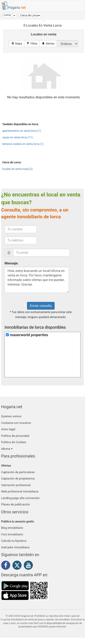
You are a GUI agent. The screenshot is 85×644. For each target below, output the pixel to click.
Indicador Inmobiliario (15, 547)
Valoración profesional (16, 485)
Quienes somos (11, 416)
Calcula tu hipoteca (14, 541)
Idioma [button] (7, 449)
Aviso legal (8, 429)
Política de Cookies (14, 442)
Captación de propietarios (18, 479)
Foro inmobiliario (12, 534)
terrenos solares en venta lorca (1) (23, 144)
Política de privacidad (15, 436)
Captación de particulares (18, 472)
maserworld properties (29, 335)
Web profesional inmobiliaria (20, 491)
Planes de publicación (15, 504)
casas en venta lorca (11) (17, 137)
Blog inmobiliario (12, 528)
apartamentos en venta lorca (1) (22, 131)
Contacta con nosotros (16, 423)
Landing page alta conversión (20, 498)
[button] (30, 15)
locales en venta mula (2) (17, 169)
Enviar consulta (41, 306)
